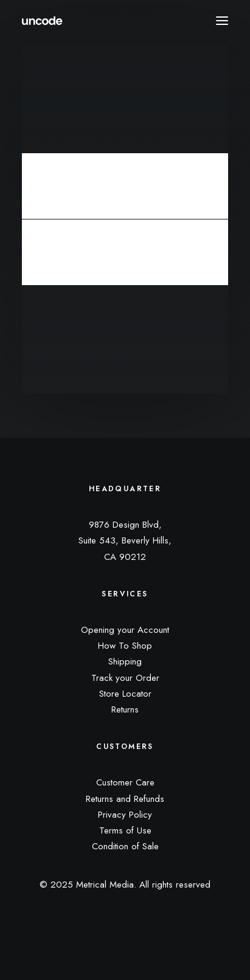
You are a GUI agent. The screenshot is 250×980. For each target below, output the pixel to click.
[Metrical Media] (43, 21)
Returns (125, 709)
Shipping (125, 661)
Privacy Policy (125, 815)
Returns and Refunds (125, 799)
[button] (222, 21)
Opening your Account (125, 630)
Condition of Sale (125, 846)
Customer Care (125, 782)
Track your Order (125, 678)
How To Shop (125, 646)
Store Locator (125, 694)
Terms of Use (125, 830)
